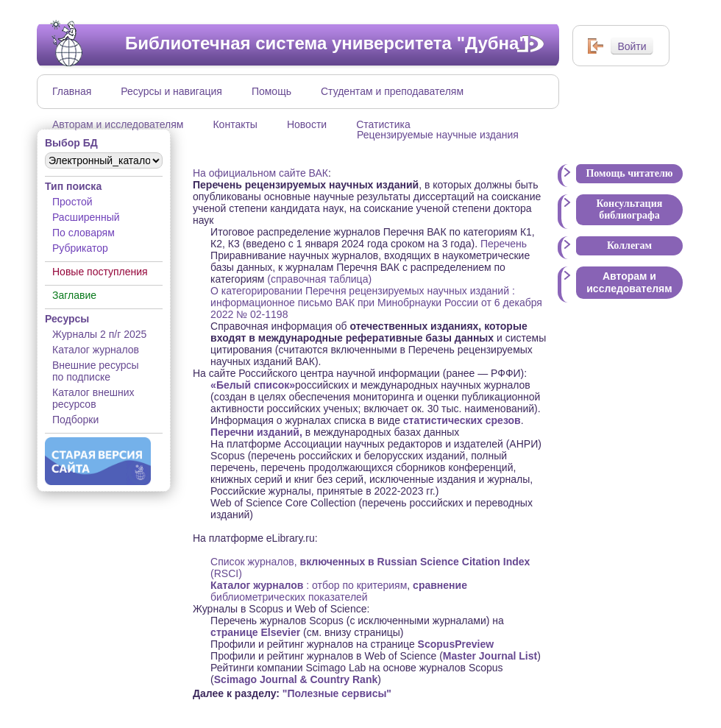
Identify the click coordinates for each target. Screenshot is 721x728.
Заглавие (74, 295)
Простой (72, 202)
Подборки (75, 420)
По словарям (84, 233)
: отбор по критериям (309, 585)
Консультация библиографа (630, 209)
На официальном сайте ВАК (260, 173)
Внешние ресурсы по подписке (96, 371)
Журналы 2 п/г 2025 (99, 334)
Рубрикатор (80, 248)
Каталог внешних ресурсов (93, 398)
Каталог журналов (96, 350)
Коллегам (629, 245)
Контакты (235, 124)
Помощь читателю (629, 173)
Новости (307, 124)
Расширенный (86, 217)
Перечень (502, 244)
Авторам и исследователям (118, 124)
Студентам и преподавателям (392, 91)
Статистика (383, 124)
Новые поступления (100, 272)
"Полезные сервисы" (337, 693)
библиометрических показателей (339, 591)
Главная (72, 91)
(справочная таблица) (319, 279)
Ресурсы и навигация (171, 91)
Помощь (271, 91)
